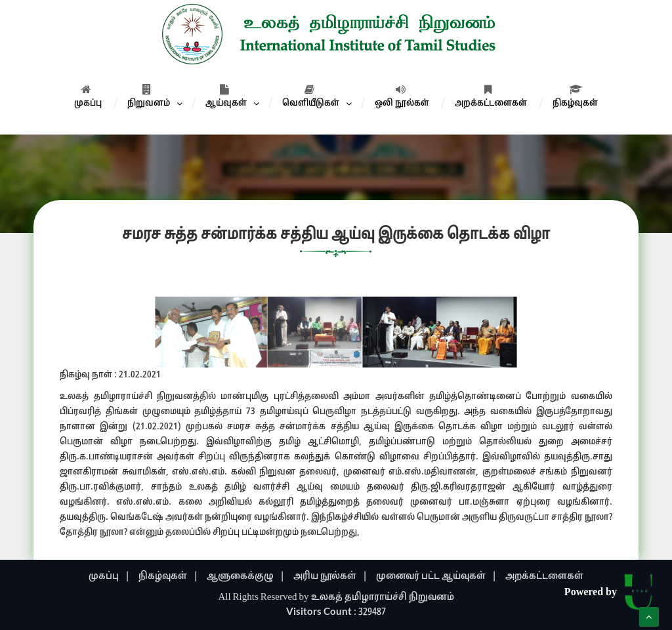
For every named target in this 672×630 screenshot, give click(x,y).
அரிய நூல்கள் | (330, 577)
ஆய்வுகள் (226, 96)
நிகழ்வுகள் (575, 96)
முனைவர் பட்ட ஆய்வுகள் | (436, 577)
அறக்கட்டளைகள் (491, 96)
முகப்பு (88, 96)
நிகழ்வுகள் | (168, 577)
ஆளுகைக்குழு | (246, 577)
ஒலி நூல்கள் (402, 96)
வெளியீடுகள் (311, 96)
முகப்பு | (109, 577)
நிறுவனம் (149, 96)
